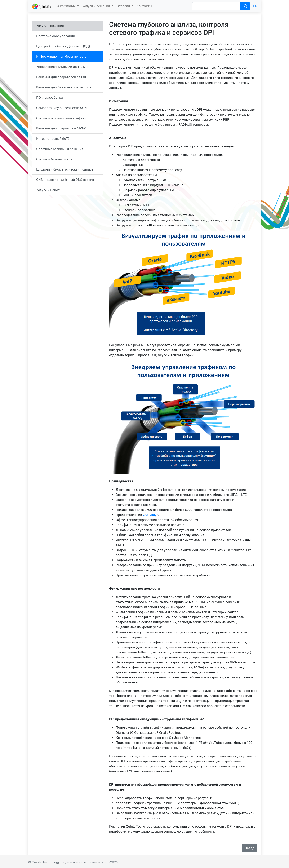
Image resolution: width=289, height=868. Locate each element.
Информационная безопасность (61, 56)
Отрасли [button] (124, 6)
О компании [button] (67, 6)
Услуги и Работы (49, 190)
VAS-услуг (150, 515)
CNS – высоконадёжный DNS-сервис (65, 180)
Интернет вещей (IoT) (53, 139)
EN (255, 6)
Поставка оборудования (55, 36)
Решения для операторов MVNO (61, 128)
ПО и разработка (50, 98)
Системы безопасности (54, 159)
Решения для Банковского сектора (64, 87)
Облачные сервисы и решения (60, 149)
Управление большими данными (62, 67)
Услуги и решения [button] (97, 6)
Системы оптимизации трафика (61, 118)
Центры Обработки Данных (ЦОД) (63, 46)
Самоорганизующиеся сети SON (61, 108)
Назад (250, 848)
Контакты (144, 6)
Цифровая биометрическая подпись (65, 169)
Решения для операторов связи (61, 77)
